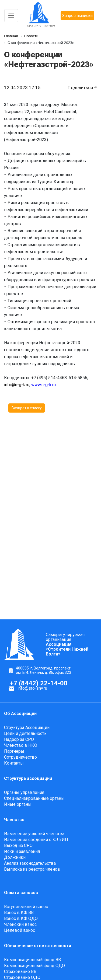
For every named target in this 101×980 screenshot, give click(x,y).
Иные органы (18, 804)
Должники (15, 857)
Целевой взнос (20, 930)
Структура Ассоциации (27, 728)
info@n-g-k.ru (17, 385)
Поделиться (82, 88)
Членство (14, 820)
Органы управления (24, 792)
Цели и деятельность (25, 733)
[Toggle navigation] (11, 16)
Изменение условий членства (34, 834)
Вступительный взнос (26, 907)
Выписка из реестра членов (32, 869)
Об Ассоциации (20, 714)
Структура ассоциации (28, 778)
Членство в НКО (21, 745)
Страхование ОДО (22, 977)
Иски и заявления (22, 851)
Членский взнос (20, 924)
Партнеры (14, 751)
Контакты (14, 763)
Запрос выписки (77, 16)
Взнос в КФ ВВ (19, 913)
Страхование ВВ (20, 972)
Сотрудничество (20, 757)
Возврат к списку (27, 408)
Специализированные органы (34, 798)
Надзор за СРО (19, 739)
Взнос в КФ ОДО (21, 918)
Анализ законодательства (30, 863)
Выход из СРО (18, 845)
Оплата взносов (21, 893)
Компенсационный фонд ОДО (34, 966)
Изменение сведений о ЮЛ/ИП (36, 840)
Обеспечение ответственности (38, 946)
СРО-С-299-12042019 (41, 26)
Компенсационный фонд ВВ (32, 960)
